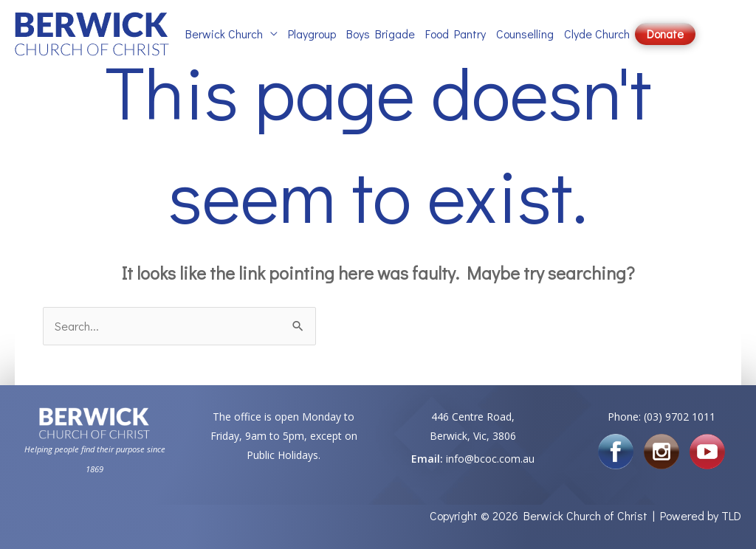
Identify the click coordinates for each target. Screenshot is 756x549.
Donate (665, 34)
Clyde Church (597, 34)
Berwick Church (224, 34)
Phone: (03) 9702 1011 (661, 417)
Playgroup (312, 34)
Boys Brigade (381, 34)
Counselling (525, 34)
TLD (731, 515)
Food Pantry (456, 34)
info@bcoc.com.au (490, 459)
